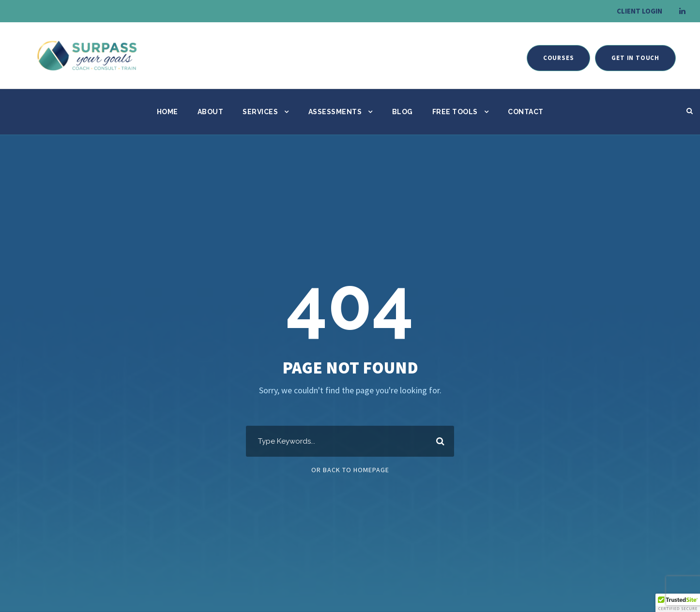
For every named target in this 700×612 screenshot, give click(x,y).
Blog (403, 112)
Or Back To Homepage (350, 470)
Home (167, 112)
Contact (526, 112)
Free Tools (455, 112)
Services (260, 112)
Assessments (335, 112)
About (211, 112)
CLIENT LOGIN (639, 11)
